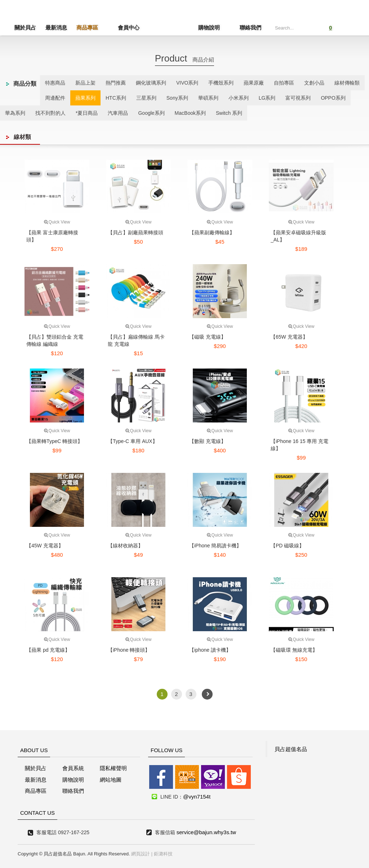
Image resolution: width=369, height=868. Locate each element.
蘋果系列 (85, 98)
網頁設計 (141, 854)
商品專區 (87, 28)
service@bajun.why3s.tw (206, 832)
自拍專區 (284, 83)
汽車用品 (118, 113)
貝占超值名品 (291, 749)
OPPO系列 (333, 98)
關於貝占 (25, 28)
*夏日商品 (87, 113)
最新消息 (56, 28)
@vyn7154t (197, 797)
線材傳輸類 (347, 83)
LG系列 (267, 98)
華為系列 (15, 113)
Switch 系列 (229, 113)
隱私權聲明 (113, 768)
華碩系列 (208, 98)
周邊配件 (55, 98)
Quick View (57, 222)
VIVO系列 (187, 83)
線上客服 (16, 416)
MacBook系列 (190, 113)
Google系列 (151, 113)
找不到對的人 (50, 113)
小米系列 (239, 98)
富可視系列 (298, 98)
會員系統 (73, 768)
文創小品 (314, 83)
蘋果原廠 (254, 83)
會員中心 (118, 28)
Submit (308, 27)
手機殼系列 (221, 83)
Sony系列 (177, 98)
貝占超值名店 (172, 20)
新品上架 (85, 83)
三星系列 (146, 98)
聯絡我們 (250, 28)
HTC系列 (116, 98)
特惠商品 (55, 83)
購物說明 (219, 28)
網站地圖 (111, 780)
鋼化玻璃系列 (151, 83)
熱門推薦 (116, 83)
